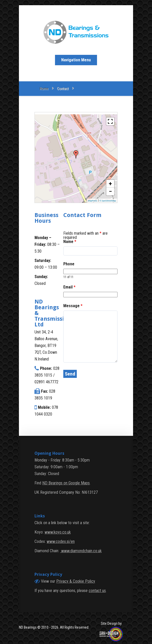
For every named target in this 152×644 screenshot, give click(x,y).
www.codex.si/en (61, 541)
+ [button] (110, 184)
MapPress (93, 201)
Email (69, 287)
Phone (69, 264)
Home (44, 89)
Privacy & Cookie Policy (76, 581)
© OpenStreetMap (108, 201)
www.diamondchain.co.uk (81, 551)
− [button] (110, 191)
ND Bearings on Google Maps (66, 483)
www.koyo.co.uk (58, 532)
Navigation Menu (76, 60)
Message (73, 306)
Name (70, 242)
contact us (97, 591)
